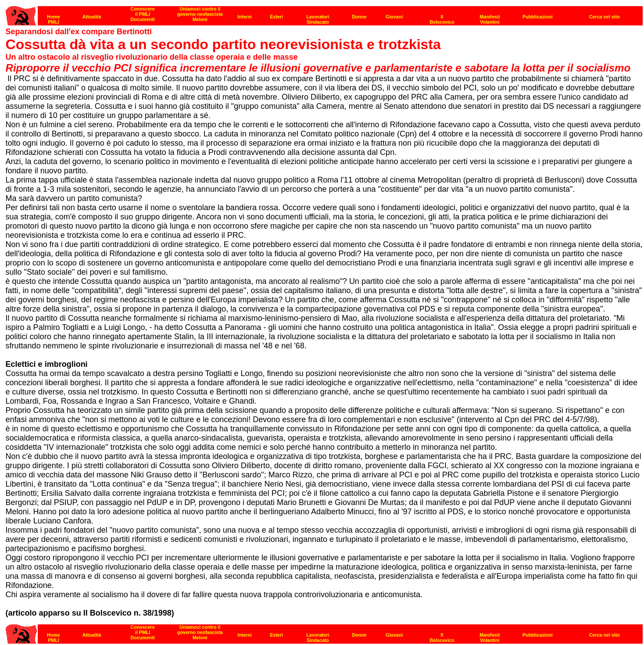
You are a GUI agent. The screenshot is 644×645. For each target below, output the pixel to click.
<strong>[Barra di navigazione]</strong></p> (324, 632)
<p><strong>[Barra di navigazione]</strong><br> (324, 13)
